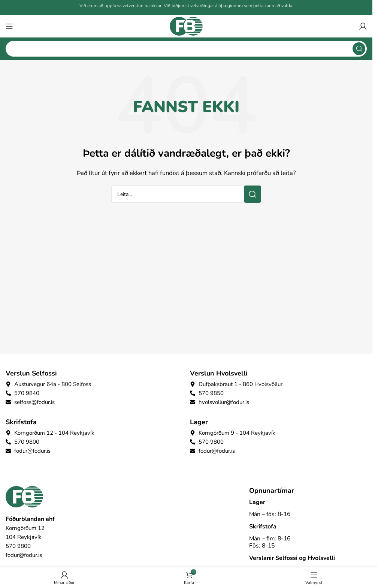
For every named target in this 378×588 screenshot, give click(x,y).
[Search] (186, 49)
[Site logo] (186, 26)
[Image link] (24, 496)
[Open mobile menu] (9, 26)
